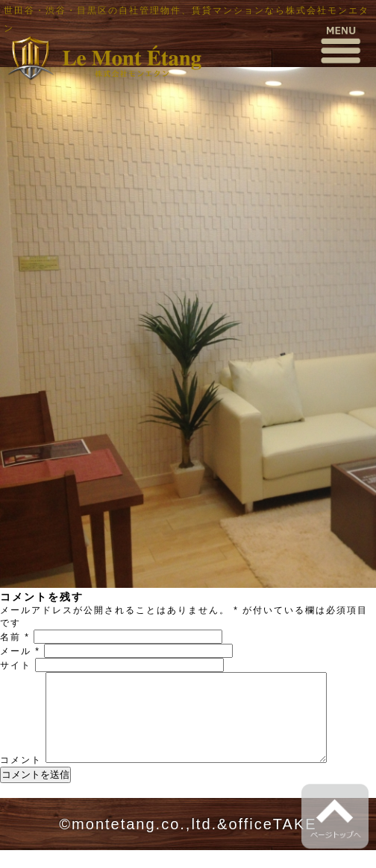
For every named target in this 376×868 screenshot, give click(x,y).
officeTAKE (272, 842)
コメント (21, 778)
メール (20, 651)
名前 (15, 637)
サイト (16, 665)
